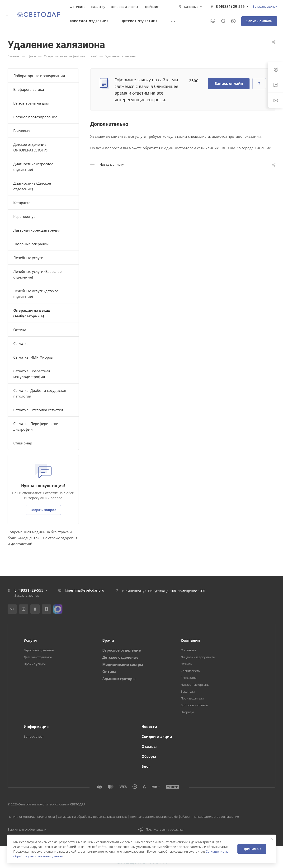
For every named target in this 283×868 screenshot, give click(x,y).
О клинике (188, 650)
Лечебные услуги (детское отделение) (36, 294)
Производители (192, 698)
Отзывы (186, 664)
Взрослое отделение (39, 650)
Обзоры (149, 756)
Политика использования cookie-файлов (160, 817)
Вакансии (188, 691)
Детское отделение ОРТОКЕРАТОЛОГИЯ (31, 147)
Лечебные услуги (28, 258)
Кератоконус (24, 216)
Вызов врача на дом (31, 103)
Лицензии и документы (198, 657)
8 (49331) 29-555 (230, 6)
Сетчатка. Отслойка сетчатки (38, 410)
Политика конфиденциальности (31, 817)
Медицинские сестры (123, 664)
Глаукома (21, 131)
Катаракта (22, 203)
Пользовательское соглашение (216, 817)
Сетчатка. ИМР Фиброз (33, 357)
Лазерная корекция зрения (37, 230)
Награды (187, 712)
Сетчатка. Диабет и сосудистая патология (40, 393)
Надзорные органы (195, 685)
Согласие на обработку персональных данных (92, 817)
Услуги (30, 640)
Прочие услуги (35, 664)
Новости (149, 726)
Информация (36, 726)
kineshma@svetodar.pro (85, 590)
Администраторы (119, 679)
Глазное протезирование (35, 117)
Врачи (108, 640)
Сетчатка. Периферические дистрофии (37, 426)
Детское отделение (38, 657)
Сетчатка (21, 343)
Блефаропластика (29, 89)
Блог (146, 766)
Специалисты (191, 671)
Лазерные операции (31, 244)
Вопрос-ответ (34, 736)
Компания (190, 640)
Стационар (23, 443)
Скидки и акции (157, 736)
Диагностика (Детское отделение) (32, 186)
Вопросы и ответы (194, 705)
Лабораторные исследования (39, 76)
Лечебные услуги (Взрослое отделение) (37, 274)
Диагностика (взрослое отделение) (33, 167)
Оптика (20, 330)
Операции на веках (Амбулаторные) (32, 313)
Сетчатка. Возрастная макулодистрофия (32, 374)
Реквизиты (189, 678)
